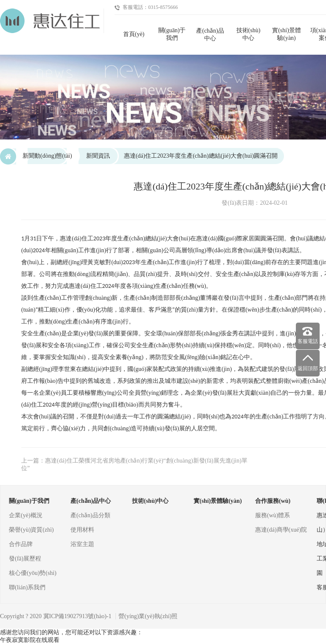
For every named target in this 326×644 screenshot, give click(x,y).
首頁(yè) (134, 34)
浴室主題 (82, 544)
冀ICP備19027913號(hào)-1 (77, 616)
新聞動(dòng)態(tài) (47, 156)
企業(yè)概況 (26, 515)
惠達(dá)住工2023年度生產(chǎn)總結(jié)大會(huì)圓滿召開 (201, 156)
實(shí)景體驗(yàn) (287, 34)
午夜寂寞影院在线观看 (30, 640)
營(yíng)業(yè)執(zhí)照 (148, 616)
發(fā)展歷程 (25, 559)
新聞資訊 (98, 156)
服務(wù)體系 (273, 515)
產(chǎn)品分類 (90, 515)
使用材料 (82, 530)
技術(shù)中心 (249, 34)
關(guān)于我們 (172, 34)
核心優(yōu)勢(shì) (33, 573)
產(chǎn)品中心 (210, 35)
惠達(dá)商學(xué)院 (281, 530)
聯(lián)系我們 (27, 587)
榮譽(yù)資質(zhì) (31, 530)
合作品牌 (21, 544)
